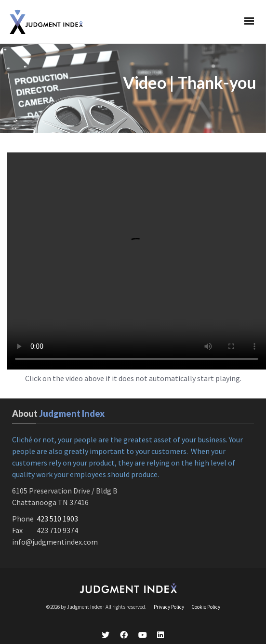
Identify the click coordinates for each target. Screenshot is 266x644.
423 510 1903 (57, 507)
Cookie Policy (206, 595)
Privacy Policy (169, 595)
